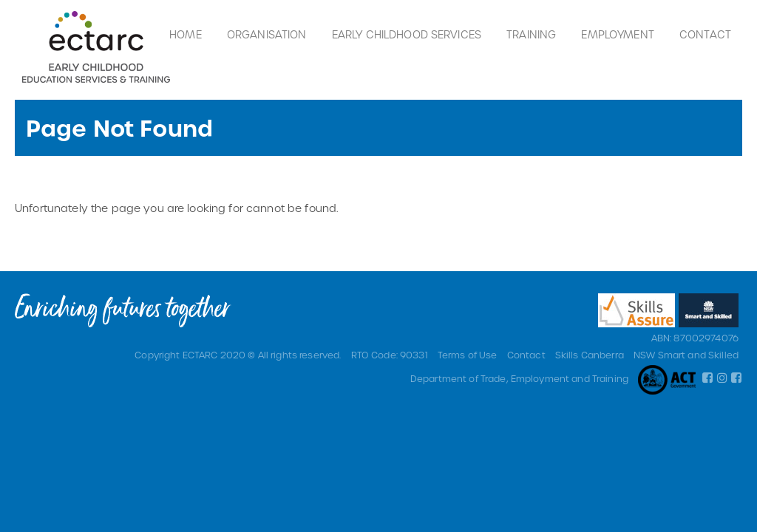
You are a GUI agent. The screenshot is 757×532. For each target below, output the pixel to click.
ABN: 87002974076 (695, 338)
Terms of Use (468, 355)
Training (531, 34)
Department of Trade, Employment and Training (519, 378)
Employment (617, 34)
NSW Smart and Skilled (686, 355)
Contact (705, 34)
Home (186, 34)
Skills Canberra (590, 355)
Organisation (267, 34)
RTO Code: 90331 (390, 355)
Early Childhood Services (407, 34)
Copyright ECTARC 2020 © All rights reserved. (238, 355)
